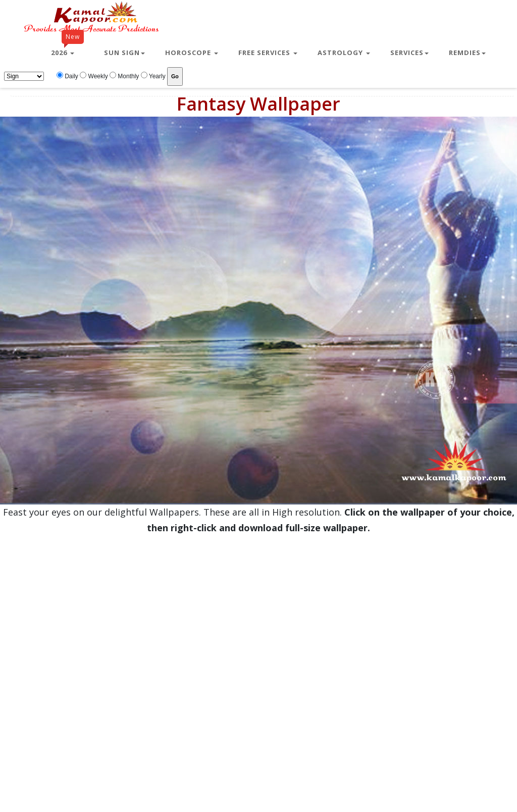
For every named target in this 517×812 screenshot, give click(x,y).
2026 (67, 48)
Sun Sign (124, 53)
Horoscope (192, 53)
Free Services (268, 53)
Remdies (467, 53)
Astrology (344, 53)
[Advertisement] (118, 654)
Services (409, 53)
